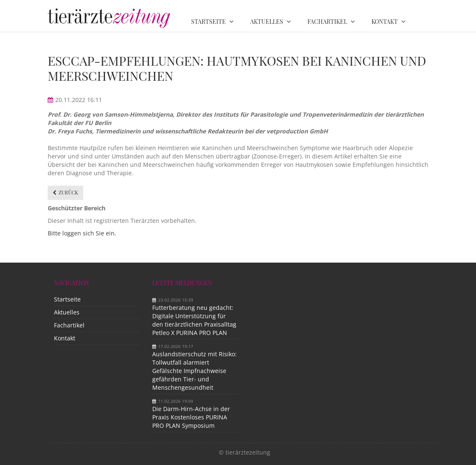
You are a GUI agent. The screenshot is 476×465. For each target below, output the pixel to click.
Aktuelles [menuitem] (267, 22)
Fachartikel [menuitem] (327, 22)
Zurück (68, 192)
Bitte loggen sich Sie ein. (82, 233)
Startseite (67, 299)
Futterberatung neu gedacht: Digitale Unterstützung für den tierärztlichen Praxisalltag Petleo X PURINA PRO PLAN (194, 320)
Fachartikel (69, 325)
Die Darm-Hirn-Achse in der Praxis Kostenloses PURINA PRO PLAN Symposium (191, 417)
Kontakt (65, 338)
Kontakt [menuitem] (385, 22)
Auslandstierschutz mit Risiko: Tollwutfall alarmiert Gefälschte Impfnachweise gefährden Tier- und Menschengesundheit (194, 371)
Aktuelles (67, 312)
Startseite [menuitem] (209, 22)
